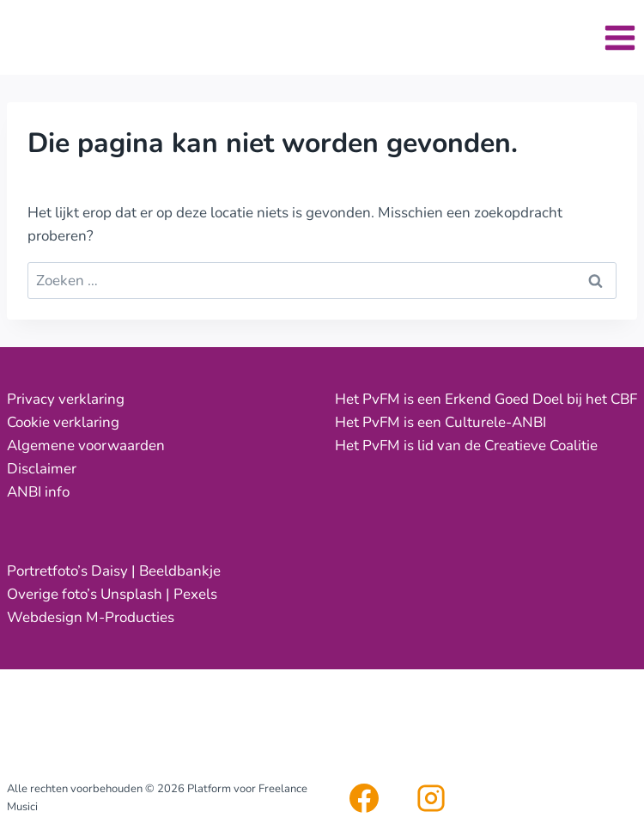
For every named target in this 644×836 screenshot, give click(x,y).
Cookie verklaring (63, 422)
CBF (624, 399)
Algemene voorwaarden (86, 445)
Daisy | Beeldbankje (156, 571)
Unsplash (131, 594)
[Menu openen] (620, 37)
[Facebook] (364, 798)
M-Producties (130, 617)
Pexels (195, 594)
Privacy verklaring (66, 399)
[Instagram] (431, 798)
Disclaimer (42, 469)
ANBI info (38, 492)
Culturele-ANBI (495, 422)
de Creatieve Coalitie (531, 445)
